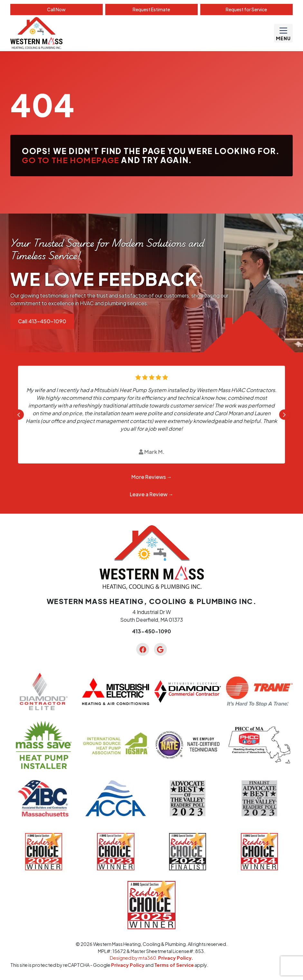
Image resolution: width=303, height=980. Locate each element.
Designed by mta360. (134, 958)
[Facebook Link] (143, 649)
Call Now (56, 9)
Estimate (151, 9)
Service (246, 9)
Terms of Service (174, 965)
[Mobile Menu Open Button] (283, 33)
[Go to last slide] (19, 415)
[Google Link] (160, 649)
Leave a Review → (152, 494)
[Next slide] (284, 415)
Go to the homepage (71, 160)
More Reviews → (152, 477)
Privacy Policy (128, 965)
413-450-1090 (151, 631)
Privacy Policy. (176, 958)
